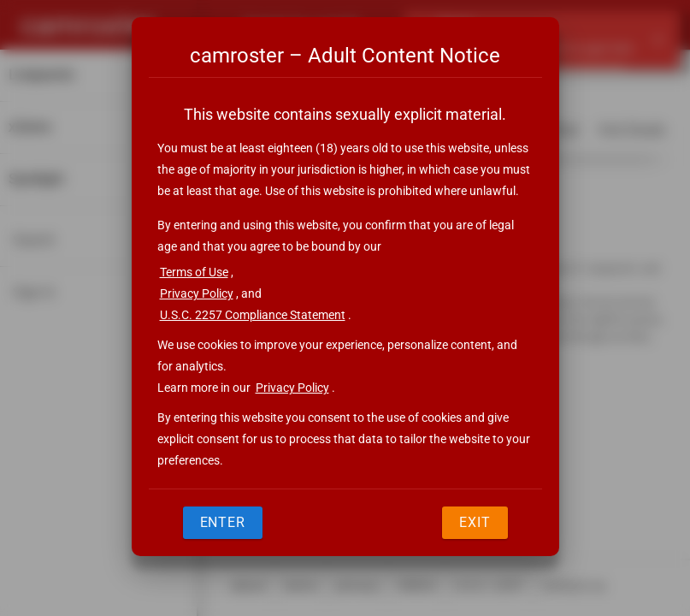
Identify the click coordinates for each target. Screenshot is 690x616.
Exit (475, 522)
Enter (223, 522)
